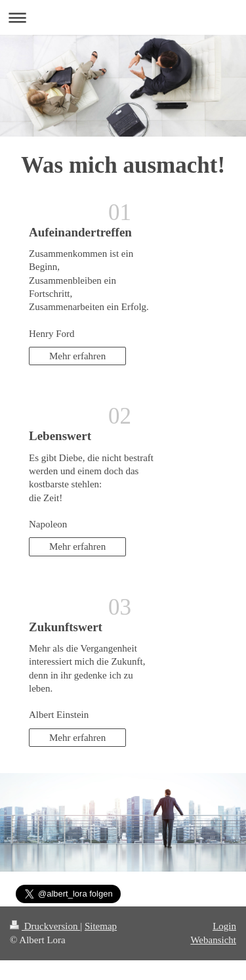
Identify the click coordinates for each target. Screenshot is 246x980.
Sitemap (101, 926)
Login (224, 926)
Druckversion (45, 926)
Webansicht (213, 940)
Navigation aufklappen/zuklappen (123, 17)
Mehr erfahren (77, 356)
